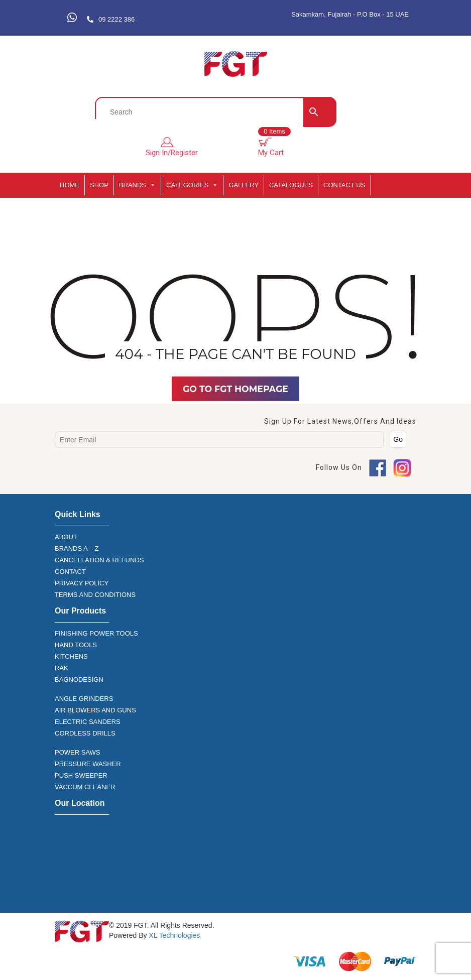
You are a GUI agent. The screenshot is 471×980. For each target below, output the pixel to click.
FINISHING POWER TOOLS (96, 633)
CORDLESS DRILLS (85, 733)
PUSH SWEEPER (81, 775)
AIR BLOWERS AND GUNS (95, 710)
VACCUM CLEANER (85, 787)
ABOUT (66, 537)
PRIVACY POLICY (82, 583)
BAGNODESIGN (79, 680)
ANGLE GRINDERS (84, 699)
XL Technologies (173, 935)
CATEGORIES (192, 185)
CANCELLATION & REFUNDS (99, 560)
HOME (70, 185)
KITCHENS (71, 656)
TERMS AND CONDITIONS (95, 595)
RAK (62, 668)
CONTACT (70, 572)
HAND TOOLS (76, 645)
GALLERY (244, 185)
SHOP (99, 185)
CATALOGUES (291, 185)
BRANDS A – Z (77, 548)
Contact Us (344, 185)
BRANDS (137, 185)
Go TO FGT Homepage (236, 389)
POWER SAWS (78, 752)
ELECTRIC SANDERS (88, 722)
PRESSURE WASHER (88, 764)
